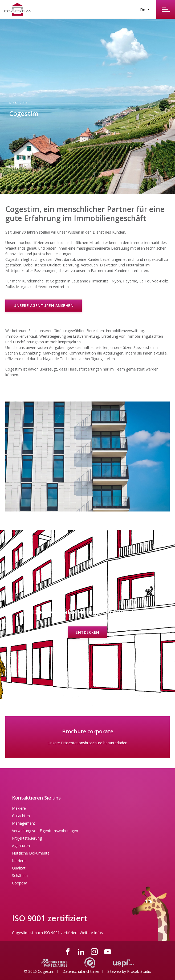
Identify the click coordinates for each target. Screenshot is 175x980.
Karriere (19, 861)
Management (24, 823)
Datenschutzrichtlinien (81, 971)
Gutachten (21, 816)
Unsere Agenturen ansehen (44, 306)
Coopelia (20, 883)
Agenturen (21, 846)
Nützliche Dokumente (31, 853)
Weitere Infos (91, 933)
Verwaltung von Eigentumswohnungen (45, 831)
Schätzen (20, 875)
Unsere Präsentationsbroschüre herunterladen (87, 743)
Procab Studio (139, 971)
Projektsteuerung (27, 838)
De (143, 9)
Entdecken (87, 632)
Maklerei (19, 808)
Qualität (19, 868)
